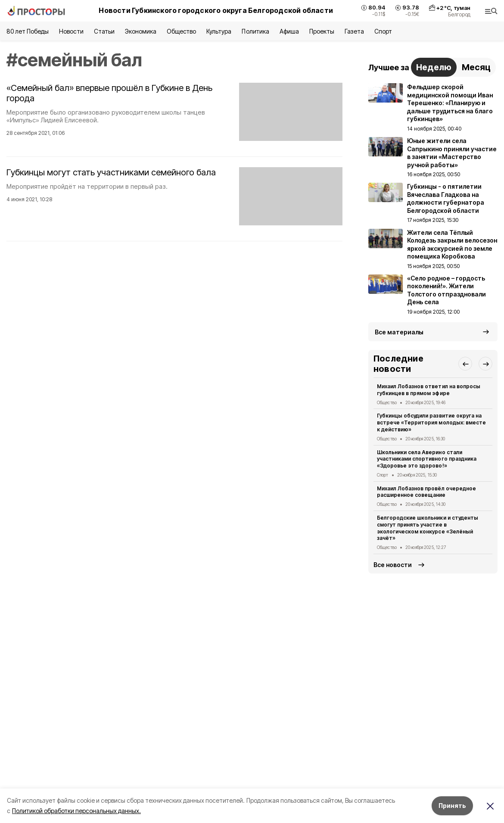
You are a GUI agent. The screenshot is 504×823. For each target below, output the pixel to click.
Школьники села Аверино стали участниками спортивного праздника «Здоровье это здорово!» (427, 459)
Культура (219, 31)
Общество (181, 31)
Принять (452, 806)
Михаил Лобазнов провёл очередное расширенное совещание (426, 492)
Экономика (141, 31)
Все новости (393, 565)
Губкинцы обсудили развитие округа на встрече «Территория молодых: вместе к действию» (431, 422)
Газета (354, 31)
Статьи (104, 31)
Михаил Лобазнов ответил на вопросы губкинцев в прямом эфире (429, 390)
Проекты (322, 31)
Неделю (434, 67)
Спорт (383, 31)
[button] (465, 364)
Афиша (289, 31)
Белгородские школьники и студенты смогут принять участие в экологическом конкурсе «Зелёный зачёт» (428, 528)
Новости (71, 31)
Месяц (476, 67)
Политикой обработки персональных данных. (76, 811)
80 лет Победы (28, 31)
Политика (255, 31)
